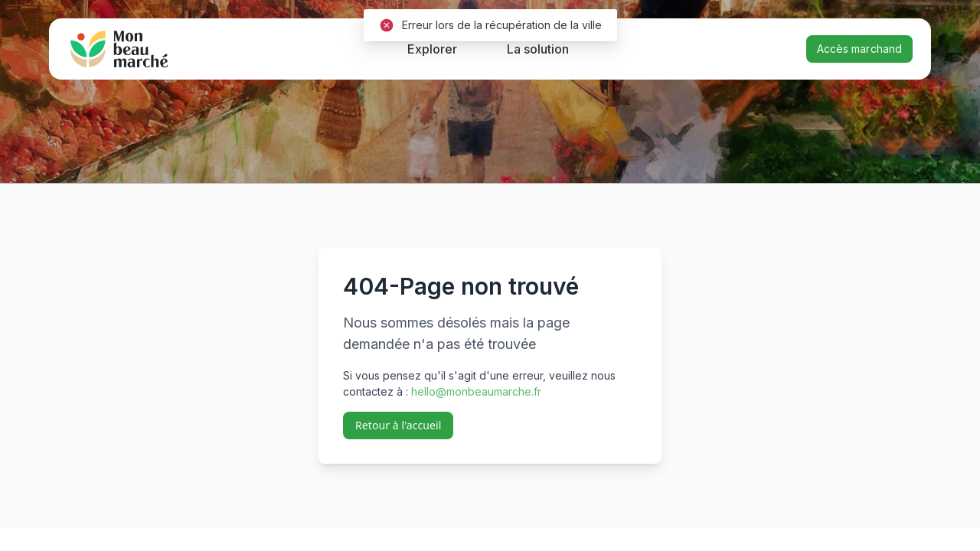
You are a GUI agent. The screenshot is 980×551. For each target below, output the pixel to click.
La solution (538, 49)
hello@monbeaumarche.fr (476, 391)
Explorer (432, 49)
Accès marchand (859, 49)
